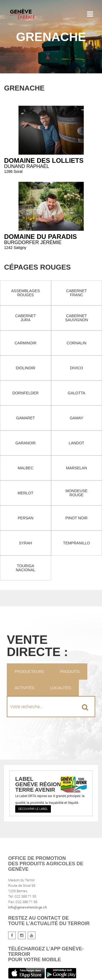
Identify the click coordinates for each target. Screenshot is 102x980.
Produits (70, 672)
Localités (61, 688)
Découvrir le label (33, 809)
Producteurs (29, 672)
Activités (24, 688)
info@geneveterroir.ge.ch (27, 907)
